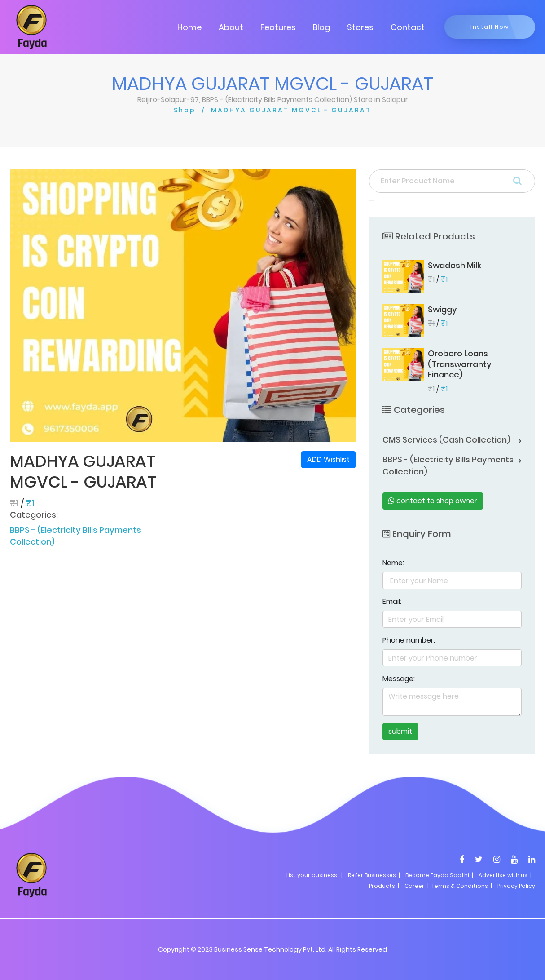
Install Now (490, 27)
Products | (384, 886)
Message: (399, 679)
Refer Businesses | (374, 875)
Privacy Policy (516, 886)
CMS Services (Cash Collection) (446, 440)
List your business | (314, 875)
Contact (408, 27)
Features (278, 27)
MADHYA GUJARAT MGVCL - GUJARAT (291, 110)
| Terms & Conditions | (459, 886)
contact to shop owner (433, 501)
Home (189, 27)
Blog (321, 27)
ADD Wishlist (328, 459)
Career (414, 886)
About (231, 27)
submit (400, 731)
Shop (185, 110)
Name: (393, 563)
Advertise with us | (505, 875)
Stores (360, 27)
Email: (392, 601)
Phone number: (409, 640)
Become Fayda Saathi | (439, 875)
